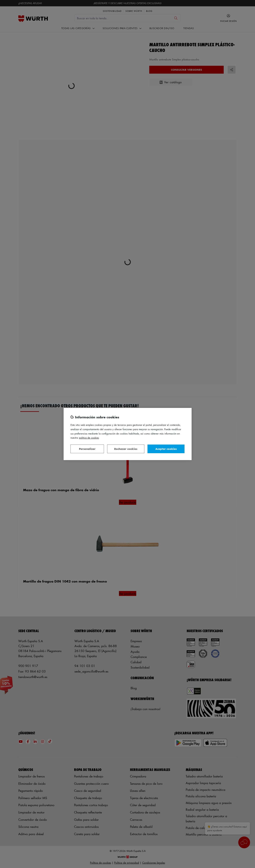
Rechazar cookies (126, 449)
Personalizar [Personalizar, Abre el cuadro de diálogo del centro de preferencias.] (87, 449)
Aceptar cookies (166, 449)
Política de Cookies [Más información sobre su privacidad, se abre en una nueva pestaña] (89, 438)
